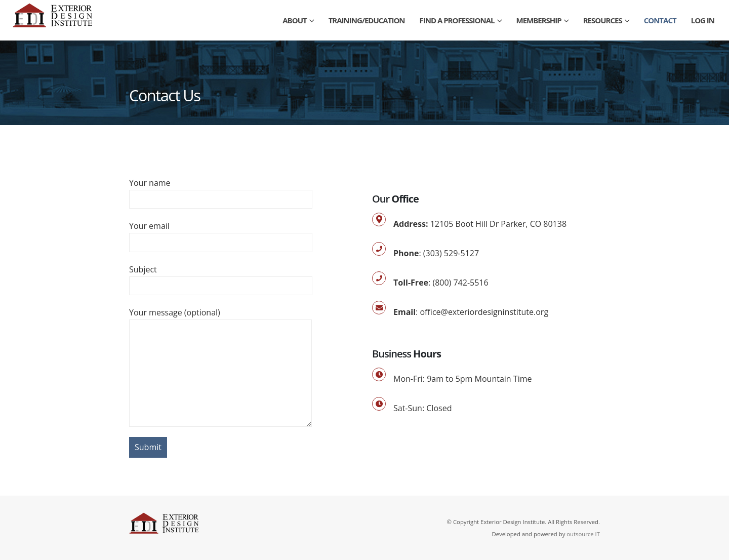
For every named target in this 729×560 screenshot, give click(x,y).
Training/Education (367, 20)
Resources (603, 20)
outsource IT (583, 534)
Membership (539, 20)
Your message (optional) (220, 342)
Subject (221, 277)
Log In (703, 20)
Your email (221, 234)
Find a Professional (457, 20)
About (294, 20)
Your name (221, 191)
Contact (660, 20)
